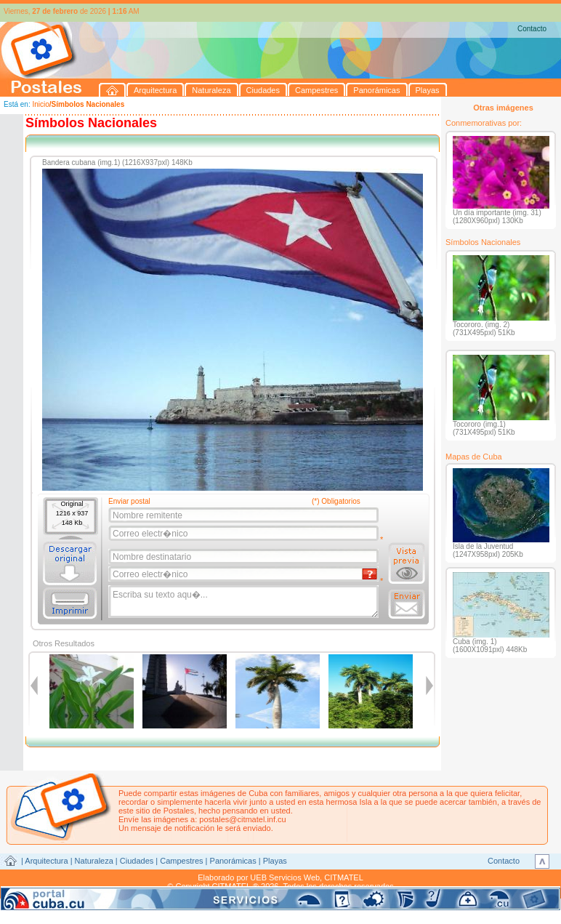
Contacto (532, 29)
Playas (275, 861)
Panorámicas (233, 861)
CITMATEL (344, 877)
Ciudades (137, 861)
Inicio (40, 104)
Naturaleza (94, 861)
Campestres (181, 861)
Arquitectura (46, 861)
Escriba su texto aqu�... (245, 602)
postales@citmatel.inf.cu (242, 819)
